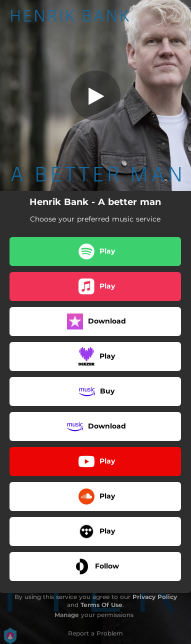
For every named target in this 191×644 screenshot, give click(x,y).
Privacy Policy (155, 597)
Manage (67, 615)
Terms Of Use (101, 605)
